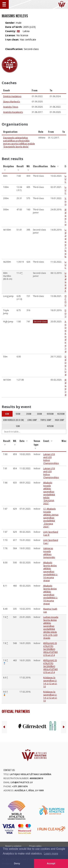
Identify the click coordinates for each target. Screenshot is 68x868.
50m (18, 426)
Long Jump (32, 420)
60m (7, 414)
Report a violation (13, 846)
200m (29, 414)
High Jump (60, 420)
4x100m (50, 414)
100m (18, 414)
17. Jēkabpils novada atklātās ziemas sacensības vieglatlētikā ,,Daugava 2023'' (51, 518)
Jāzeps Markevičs (12, 102)
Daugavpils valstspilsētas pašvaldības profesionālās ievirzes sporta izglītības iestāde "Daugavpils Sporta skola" (19, 142)
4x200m (61, 414)
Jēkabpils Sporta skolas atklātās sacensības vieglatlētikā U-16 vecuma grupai (50, 572)
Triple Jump (46, 420)
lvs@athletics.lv (22, 782)
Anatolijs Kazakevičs (13, 112)
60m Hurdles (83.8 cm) (14, 420)
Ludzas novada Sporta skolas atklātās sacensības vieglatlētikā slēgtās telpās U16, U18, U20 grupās (51, 628)
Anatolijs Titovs (11, 107)
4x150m (50, 426)
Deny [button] (17, 863)
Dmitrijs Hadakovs (12, 96)
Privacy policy (35, 846)
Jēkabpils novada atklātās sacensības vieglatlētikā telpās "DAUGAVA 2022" (49, 493)
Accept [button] (51, 863)
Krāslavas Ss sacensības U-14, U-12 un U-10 (50, 682)
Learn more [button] (51, 854)
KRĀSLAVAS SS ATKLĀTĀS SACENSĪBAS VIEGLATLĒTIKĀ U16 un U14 (50, 649)
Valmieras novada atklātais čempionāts (49, 553)
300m (39, 414)
